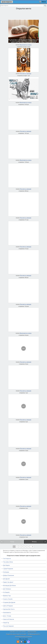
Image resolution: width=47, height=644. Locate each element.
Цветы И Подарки (8, 606)
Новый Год (6, 623)
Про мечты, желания (26, 74)
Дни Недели (6, 565)
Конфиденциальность (34, 634)
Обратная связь (32, 632)
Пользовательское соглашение (23, 637)
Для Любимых (7, 589)
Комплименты (7, 613)
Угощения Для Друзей (9, 602)
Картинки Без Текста (9, 609)
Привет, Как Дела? (8, 582)
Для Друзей (6, 579)
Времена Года (7, 596)
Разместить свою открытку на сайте (16, 634)
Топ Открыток (7, 559)
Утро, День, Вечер (8, 562)
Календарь (6, 572)
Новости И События (9, 619)
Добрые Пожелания (9, 575)
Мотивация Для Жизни (9, 586)
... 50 (32, 547)
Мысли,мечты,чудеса (26, 45)
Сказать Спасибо (8, 599)
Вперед (34, 542)
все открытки (7, 2)
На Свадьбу (6, 592)
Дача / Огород (7, 616)
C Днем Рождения (8, 569)
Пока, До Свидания (8, 626)
